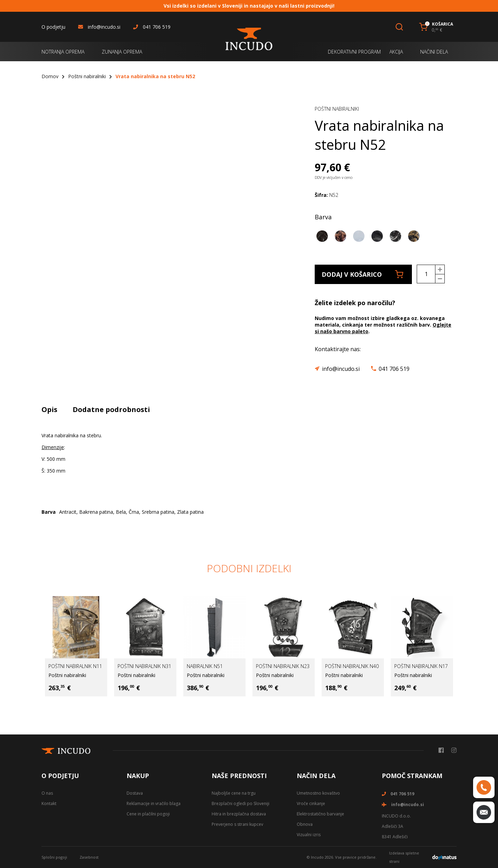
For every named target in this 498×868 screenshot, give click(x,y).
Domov (50, 76)
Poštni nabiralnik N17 (421, 666)
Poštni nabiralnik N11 (75, 666)
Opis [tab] (49, 409)
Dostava (135, 793)
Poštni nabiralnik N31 (144, 666)
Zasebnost (89, 857)
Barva (323, 217)
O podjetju (53, 27)
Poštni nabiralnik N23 (283, 666)
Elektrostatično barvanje (320, 814)
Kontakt (49, 803)
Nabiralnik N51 (205, 666)
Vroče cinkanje (311, 803)
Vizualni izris (309, 835)
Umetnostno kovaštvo (318, 793)
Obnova (305, 824)
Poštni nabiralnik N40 (352, 666)
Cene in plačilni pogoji (148, 814)
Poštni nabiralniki (87, 76)
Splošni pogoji (54, 857)
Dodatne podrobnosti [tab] (111, 409)
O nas (47, 793)
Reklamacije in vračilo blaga (154, 803)
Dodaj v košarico (362, 274)
